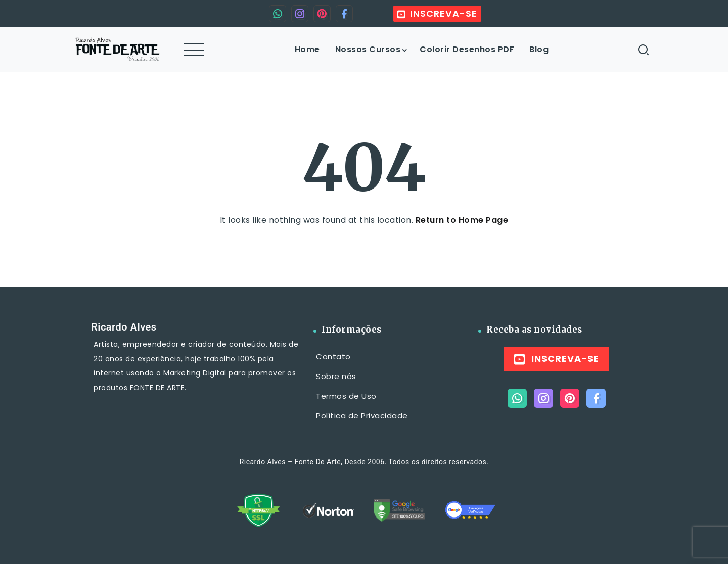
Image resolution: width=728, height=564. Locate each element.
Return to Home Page (462, 220)
